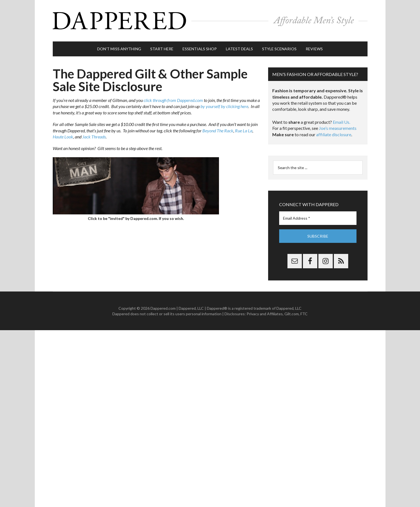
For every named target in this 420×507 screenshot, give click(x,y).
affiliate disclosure (334, 134)
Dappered (210, 21)
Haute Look (63, 137)
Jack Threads (94, 137)
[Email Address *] (318, 218)
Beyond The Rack (218, 131)
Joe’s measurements (338, 128)
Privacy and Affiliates (265, 314)
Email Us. (341, 122)
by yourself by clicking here (224, 106)
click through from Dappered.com (173, 100)
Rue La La (244, 131)
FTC (304, 314)
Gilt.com (292, 314)
